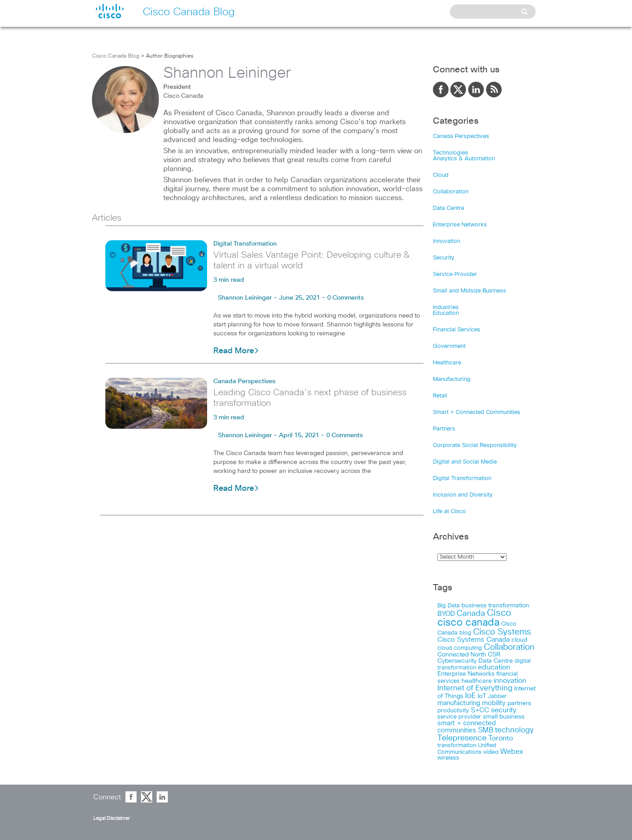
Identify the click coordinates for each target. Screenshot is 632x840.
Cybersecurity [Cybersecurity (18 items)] (457, 661)
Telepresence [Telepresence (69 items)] (462, 738)
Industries (446, 307)
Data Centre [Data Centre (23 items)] (496, 661)
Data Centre (449, 208)
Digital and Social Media (465, 462)
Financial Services (457, 330)
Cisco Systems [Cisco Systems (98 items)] (502, 632)
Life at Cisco (449, 512)
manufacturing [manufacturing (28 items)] (459, 703)
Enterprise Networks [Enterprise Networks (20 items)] (466, 674)
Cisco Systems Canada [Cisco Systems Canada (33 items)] (474, 640)
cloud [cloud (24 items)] (519, 640)
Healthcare (447, 363)
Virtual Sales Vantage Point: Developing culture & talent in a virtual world (312, 260)
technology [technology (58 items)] (514, 730)
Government (449, 346)
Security (444, 258)
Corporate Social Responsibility (475, 445)
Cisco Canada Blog (116, 56)
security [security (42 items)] (504, 710)
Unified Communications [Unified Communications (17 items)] (467, 749)
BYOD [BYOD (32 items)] (446, 614)
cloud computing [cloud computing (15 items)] (460, 648)
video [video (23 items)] (491, 752)
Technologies (451, 153)
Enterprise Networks (460, 225)
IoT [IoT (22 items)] (482, 696)
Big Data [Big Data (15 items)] (449, 606)
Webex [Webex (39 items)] (512, 752)
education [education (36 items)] (494, 667)
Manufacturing (452, 379)
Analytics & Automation (464, 159)
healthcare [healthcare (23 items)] (477, 681)
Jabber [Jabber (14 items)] (497, 696)
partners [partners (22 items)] (519, 703)
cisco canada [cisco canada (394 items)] (468, 623)
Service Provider (455, 274)
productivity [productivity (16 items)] (453, 711)
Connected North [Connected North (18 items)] (462, 655)
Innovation (447, 241)
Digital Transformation (245, 244)
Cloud (441, 175)
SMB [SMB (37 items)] (486, 730)
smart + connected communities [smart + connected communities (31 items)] (467, 727)
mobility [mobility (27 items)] (494, 703)
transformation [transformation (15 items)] (457, 746)
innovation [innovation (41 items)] (510, 681)
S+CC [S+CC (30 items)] (480, 710)
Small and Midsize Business (470, 291)
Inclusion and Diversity (463, 495)
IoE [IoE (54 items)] (470, 696)
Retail (440, 396)
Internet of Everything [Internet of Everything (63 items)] (475, 688)
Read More (236, 351)
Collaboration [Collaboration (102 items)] (509, 647)
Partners (444, 429)
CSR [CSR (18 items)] (494, 655)
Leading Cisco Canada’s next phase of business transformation (310, 398)
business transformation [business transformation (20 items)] (495, 606)
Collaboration (451, 192)
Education (446, 313)
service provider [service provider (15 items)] (459, 717)
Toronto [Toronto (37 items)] (501, 738)
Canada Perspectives (244, 381)
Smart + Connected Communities (477, 412)
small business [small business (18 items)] (504, 717)
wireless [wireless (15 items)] (448, 758)
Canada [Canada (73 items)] (471, 614)
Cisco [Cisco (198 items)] (499, 613)
